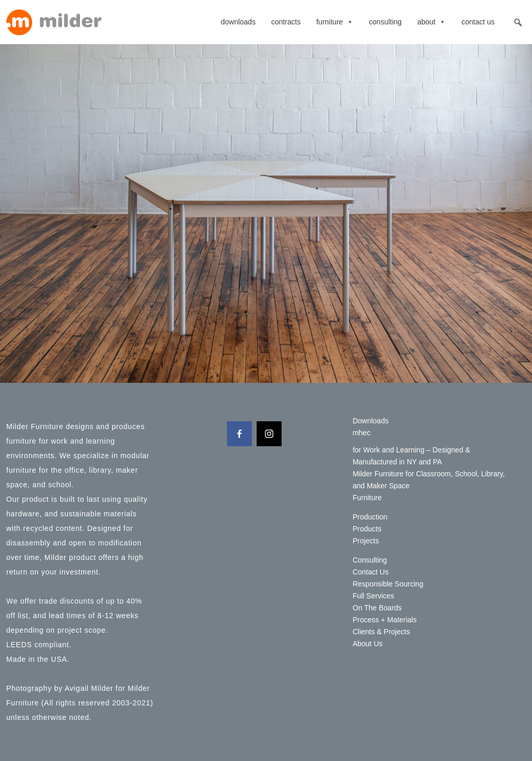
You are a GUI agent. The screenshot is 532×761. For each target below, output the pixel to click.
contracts (286, 22)
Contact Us (478, 22)
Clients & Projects (381, 632)
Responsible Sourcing (388, 584)
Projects (366, 541)
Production (370, 517)
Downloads (238, 22)
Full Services (374, 596)
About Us (368, 644)
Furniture (335, 22)
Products (367, 529)
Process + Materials (385, 620)
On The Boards (377, 608)
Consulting (385, 22)
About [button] (431, 22)
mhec (362, 433)
